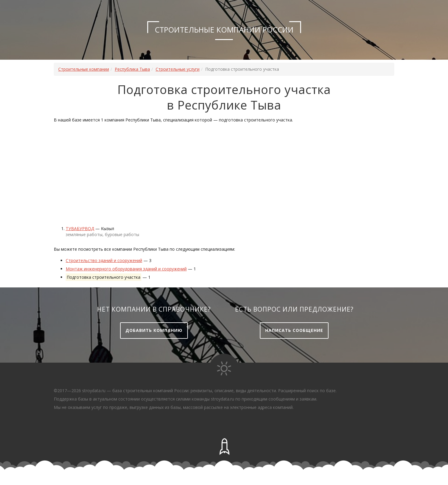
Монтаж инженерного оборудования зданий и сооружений (126, 269)
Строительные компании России (224, 30)
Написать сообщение (294, 330)
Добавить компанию (154, 330)
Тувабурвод (80, 228)
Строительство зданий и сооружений (104, 260)
